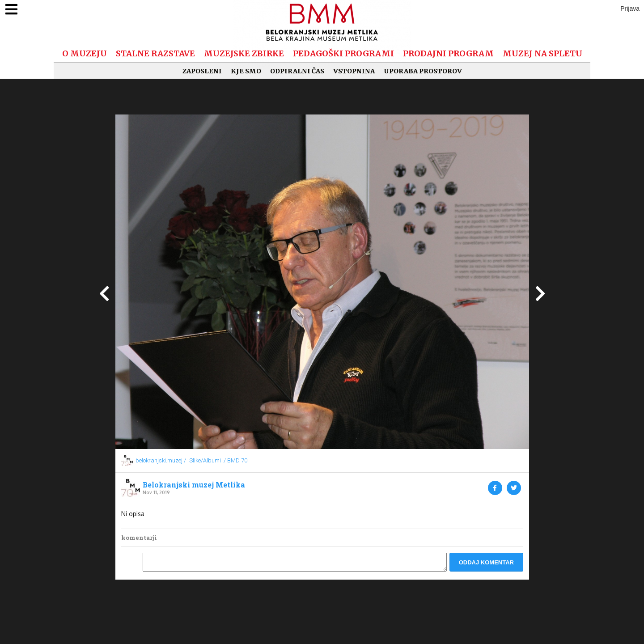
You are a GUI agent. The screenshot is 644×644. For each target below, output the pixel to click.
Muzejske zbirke (244, 53)
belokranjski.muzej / (161, 460)
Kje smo (246, 71)
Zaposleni (202, 71)
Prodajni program (448, 53)
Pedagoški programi (343, 53)
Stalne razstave (155, 53)
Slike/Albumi (205, 460)
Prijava (630, 8)
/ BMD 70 (235, 460)
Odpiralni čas (297, 71)
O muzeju (85, 53)
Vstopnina (354, 71)
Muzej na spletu (542, 53)
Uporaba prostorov (423, 71)
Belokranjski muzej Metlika (194, 485)
